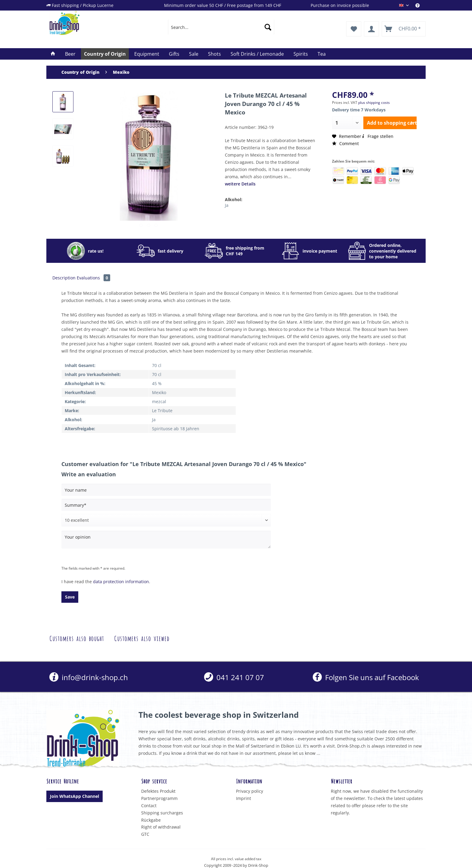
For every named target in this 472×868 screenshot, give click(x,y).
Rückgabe (151, 820)
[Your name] (166, 490)
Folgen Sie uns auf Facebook (366, 677)
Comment (345, 143)
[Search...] (221, 27)
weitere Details (240, 184)
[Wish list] (354, 29)
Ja (227, 205)
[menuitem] (421, 5)
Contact (149, 806)
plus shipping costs (374, 103)
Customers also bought (77, 638)
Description (64, 278)
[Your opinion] (166, 540)
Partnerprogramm (159, 798)
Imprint (244, 798)
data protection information (121, 582)
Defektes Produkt (158, 791)
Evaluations (93, 278)
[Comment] (166, 520)
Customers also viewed (142, 638)
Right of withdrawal (161, 827)
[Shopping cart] (404, 29)
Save (70, 597)
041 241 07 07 (234, 677)
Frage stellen (377, 136)
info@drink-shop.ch (89, 677)
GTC (145, 834)
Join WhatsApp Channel (75, 796)
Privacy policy (250, 791)
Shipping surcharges (162, 813)
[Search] (268, 27)
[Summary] (166, 505)
